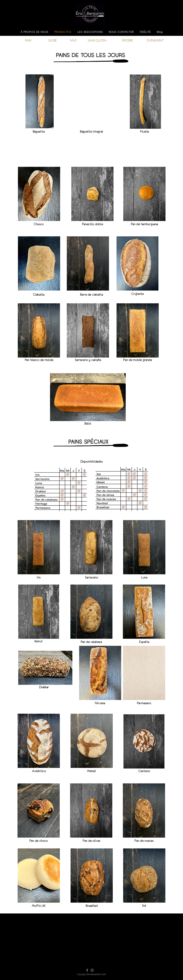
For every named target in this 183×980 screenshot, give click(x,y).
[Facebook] (87, 970)
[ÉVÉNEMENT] (155, 40)
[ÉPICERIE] (127, 40)
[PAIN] (28, 40)
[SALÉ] (73, 40)
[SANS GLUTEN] (97, 40)
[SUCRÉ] (52, 40)
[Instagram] (92, 970)
